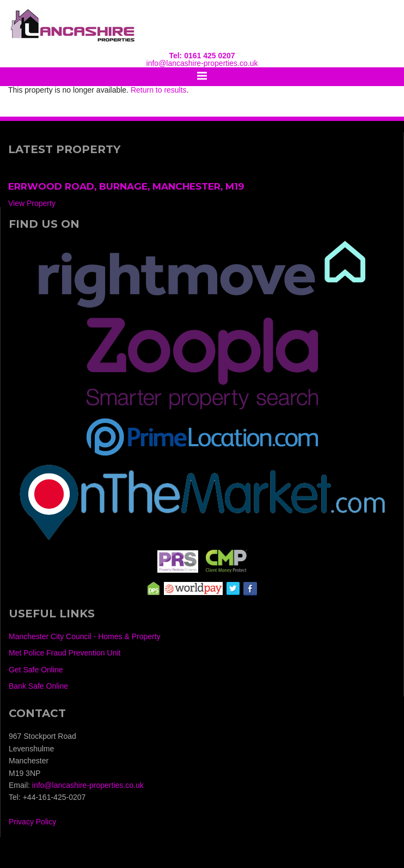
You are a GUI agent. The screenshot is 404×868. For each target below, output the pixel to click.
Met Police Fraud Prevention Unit (65, 653)
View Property (32, 203)
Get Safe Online (36, 670)
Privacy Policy (32, 822)
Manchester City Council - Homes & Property (85, 636)
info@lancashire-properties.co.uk (202, 63)
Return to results (159, 90)
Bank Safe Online (38, 686)
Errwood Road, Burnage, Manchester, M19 (126, 186)
